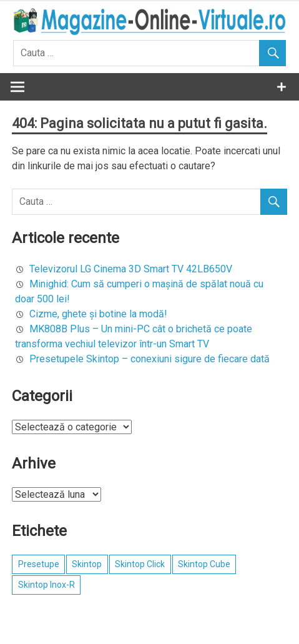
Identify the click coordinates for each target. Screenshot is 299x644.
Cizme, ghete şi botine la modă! (98, 314)
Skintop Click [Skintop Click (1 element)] (140, 564)
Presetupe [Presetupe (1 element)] (39, 564)
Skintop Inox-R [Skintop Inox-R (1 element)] (47, 585)
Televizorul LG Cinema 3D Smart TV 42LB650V (131, 269)
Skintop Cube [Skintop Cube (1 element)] (204, 564)
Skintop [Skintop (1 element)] (87, 564)
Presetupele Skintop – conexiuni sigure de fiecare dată (149, 359)
